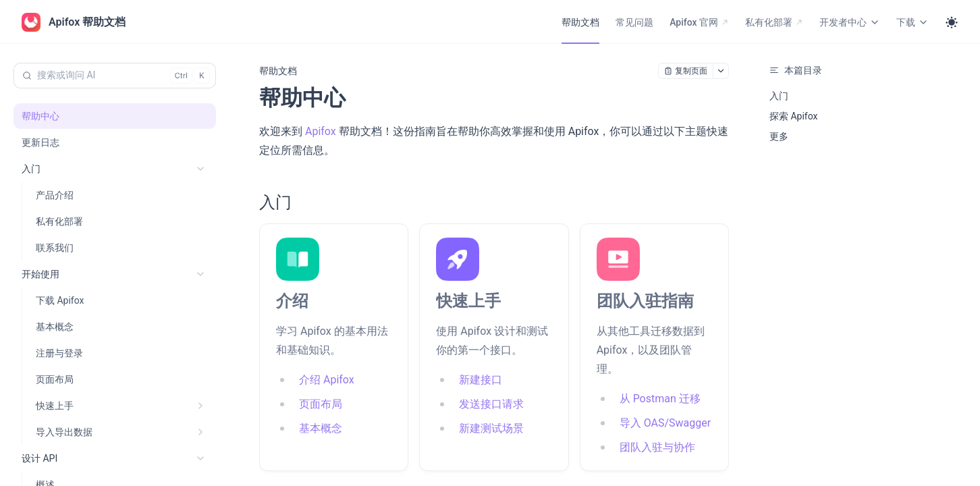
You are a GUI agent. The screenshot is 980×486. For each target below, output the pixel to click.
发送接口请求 (491, 404)
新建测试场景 (491, 428)
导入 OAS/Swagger (665, 423)
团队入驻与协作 (657, 447)
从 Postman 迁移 (660, 399)
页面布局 (321, 404)
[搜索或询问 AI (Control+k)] (115, 76)
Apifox (321, 131)
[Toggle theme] (952, 22)
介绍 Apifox (327, 380)
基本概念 (321, 428)
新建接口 (481, 380)
